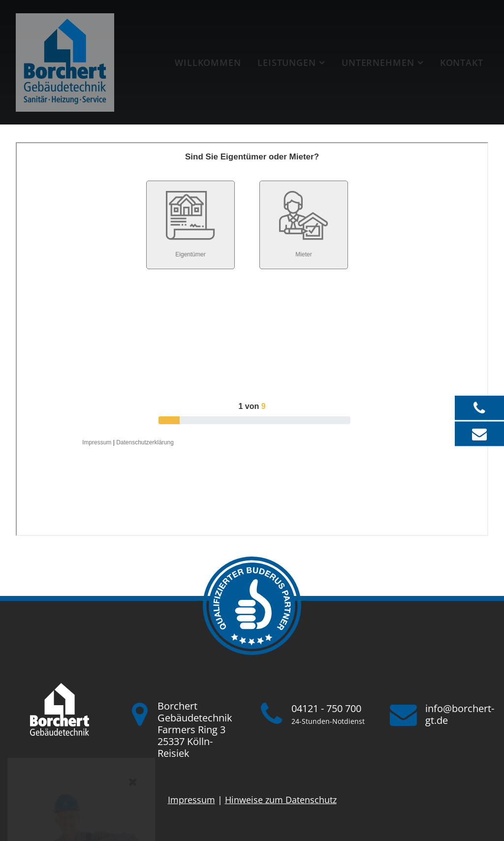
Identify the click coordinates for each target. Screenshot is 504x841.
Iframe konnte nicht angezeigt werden (252, 339)
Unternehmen (378, 62)
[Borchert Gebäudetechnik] (65, 62)
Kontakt (462, 62)
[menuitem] (208, 62)
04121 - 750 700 (326, 708)
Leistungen (287, 62)
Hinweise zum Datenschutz (281, 800)
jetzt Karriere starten (81, 772)
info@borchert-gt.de (460, 714)
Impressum (191, 800)
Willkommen (208, 62)
